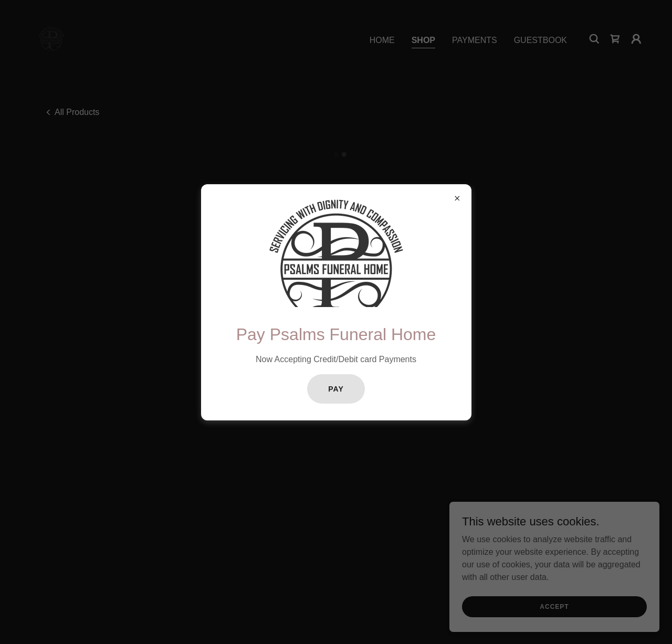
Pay (336, 389)
